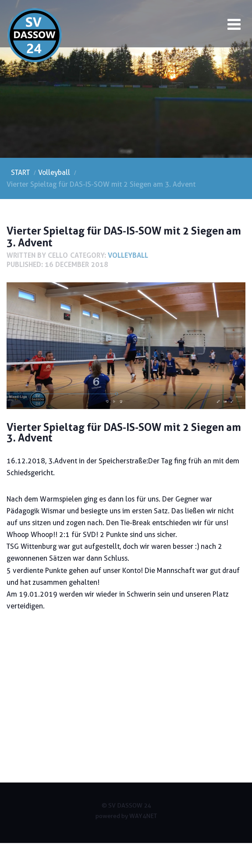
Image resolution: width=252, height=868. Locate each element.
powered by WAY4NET (126, 816)
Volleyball (128, 255)
